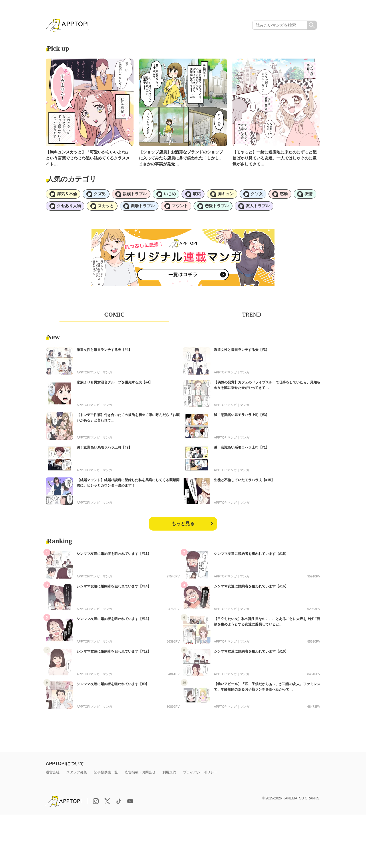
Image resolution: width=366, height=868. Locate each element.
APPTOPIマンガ (88, 374)
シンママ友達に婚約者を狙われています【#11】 (114, 556)
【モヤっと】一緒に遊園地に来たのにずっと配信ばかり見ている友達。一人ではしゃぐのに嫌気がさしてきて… (274, 159)
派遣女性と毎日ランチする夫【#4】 (104, 352)
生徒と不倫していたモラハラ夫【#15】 (244, 482)
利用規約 (169, 774)
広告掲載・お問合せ (140, 774)
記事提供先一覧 (106, 774)
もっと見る (183, 526)
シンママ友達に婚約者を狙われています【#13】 (114, 621)
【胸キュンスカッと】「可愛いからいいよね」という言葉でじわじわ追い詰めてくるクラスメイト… (88, 159)
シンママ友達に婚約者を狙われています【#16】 (251, 588)
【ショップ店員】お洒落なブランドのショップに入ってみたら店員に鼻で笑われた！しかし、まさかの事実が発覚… (181, 159)
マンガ (107, 374)
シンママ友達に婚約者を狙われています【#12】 (114, 653)
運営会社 (53, 774)
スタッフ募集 (77, 774)
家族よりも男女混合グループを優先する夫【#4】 (115, 384)
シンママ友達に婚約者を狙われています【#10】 (251, 653)
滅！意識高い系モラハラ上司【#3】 (241, 417)
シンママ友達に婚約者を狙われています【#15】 (251, 556)
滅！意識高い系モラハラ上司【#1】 (241, 449)
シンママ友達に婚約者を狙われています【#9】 (113, 686)
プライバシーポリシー (200, 774)
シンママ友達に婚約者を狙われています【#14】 (114, 588)
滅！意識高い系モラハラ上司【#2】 (104, 449)
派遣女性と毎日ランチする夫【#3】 (241, 352)
